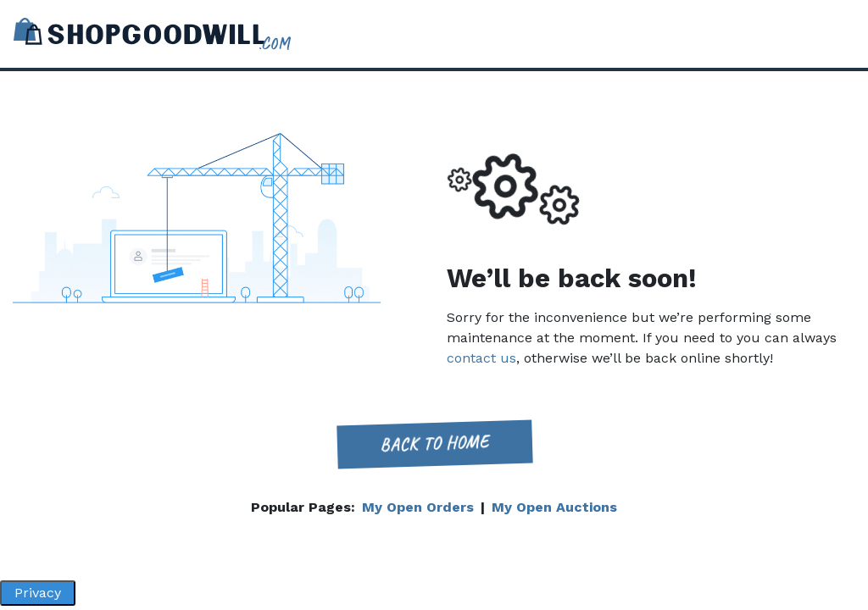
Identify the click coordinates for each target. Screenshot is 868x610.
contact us (481, 358)
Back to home (434, 444)
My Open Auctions (554, 507)
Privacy (38, 593)
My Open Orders (418, 507)
